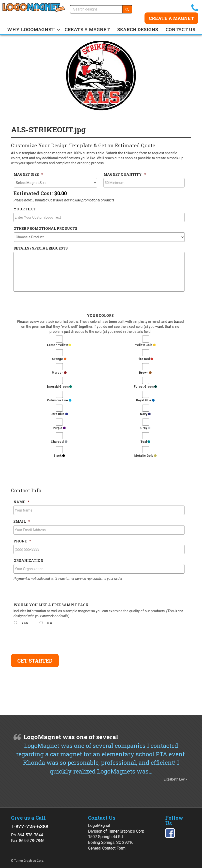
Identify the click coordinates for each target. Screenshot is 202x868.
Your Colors (100, 316)
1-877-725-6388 (30, 826)
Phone (22, 541)
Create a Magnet (171, 18)
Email (22, 521)
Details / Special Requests (41, 248)
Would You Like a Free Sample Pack (51, 605)
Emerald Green (59, 387)
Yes (24, 623)
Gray (145, 428)
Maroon (59, 373)
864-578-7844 (30, 835)
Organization (28, 561)
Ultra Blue (59, 414)
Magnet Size (28, 174)
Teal (145, 442)
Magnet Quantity (125, 174)
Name (21, 502)
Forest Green (145, 387)
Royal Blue (145, 400)
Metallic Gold (145, 456)
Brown (145, 373)
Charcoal (59, 442)
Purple (59, 428)
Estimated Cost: (33, 193)
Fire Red (145, 359)
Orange (59, 359)
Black (59, 456)
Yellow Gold (145, 345)
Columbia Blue (59, 400)
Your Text (24, 209)
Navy (145, 414)
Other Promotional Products (45, 229)
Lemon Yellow (59, 345)
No (50, 623)
